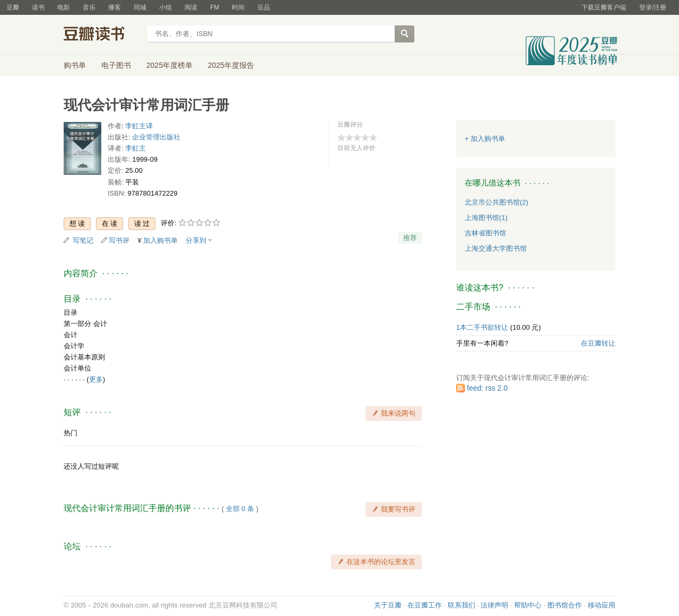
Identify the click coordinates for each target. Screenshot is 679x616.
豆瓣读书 (102, 35)
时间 (238, 7)
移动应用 (602, 605)
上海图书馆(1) (486, 218)
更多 (96, 379)
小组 (166, 7)
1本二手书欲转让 (482, 327)
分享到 (196, 240)
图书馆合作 (565, 605)
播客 (115, 7)
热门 (71, 433)
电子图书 (116, 65)
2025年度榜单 (169, 65)
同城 (140, 7)
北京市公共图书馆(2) (497, 202)
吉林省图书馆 (485, 233)
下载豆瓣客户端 (604, 7)
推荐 (410, 238)
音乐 (89, 7)
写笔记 (83, 240)
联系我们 (462, 605)
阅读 (191, 7)
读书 (38, 7)
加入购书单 (160, 240)
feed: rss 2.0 (487, 388)
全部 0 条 (240, 509)
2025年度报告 (231, 65)
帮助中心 (528, 605)
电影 (64, 7)
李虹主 (136, 148)
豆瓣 (13, 7)
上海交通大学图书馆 (496, 248)
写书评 (119, 240)
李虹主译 (139, 126)
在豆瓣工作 (425, 605)
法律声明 (494, 605)
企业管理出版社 (156, 137)
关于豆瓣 (388, 605)
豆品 (264, 7)
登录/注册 (653, 7)
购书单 (75, 65)
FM (215, 7)
